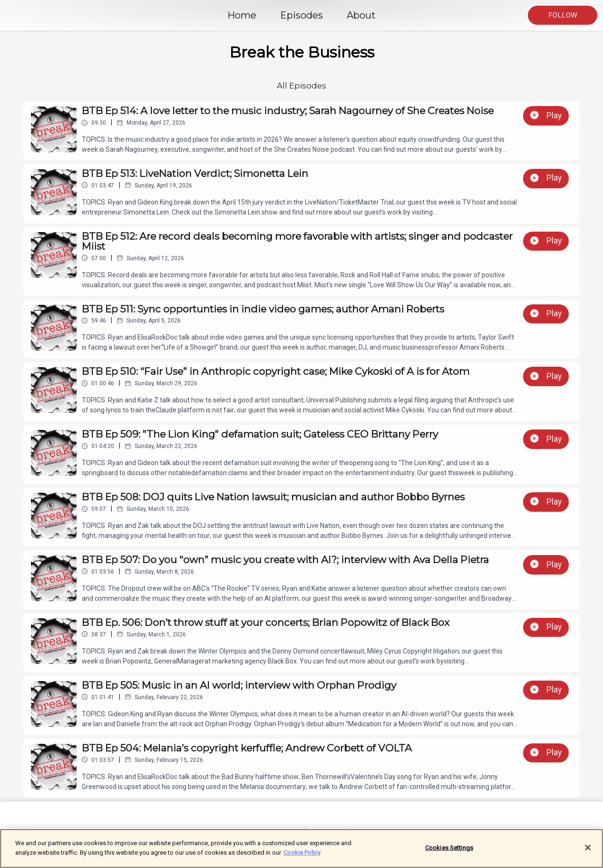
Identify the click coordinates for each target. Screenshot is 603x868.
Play (546, 116)
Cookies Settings (449, 853)
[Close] (588, 852)
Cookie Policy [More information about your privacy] (302, 857)
